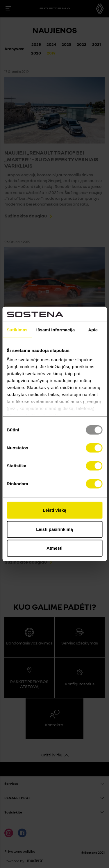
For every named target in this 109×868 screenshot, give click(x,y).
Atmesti (54, 548)
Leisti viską (54, 510)
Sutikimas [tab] (17, 330)
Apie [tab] (93, 330)
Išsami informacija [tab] (56, 330)
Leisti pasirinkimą (54, 529)
